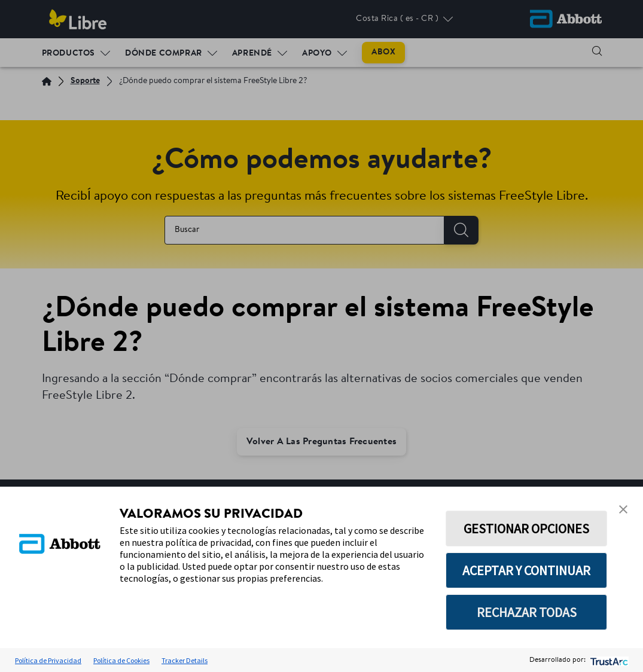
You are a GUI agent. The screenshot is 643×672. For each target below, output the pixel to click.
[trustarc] (608, 660)
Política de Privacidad (48, 660)
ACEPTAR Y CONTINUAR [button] (526, 570)
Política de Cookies (121, 660)
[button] (623, 509)
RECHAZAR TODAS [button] (527, 612)
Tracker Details (185, 660)
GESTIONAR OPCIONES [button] (526, 529)
